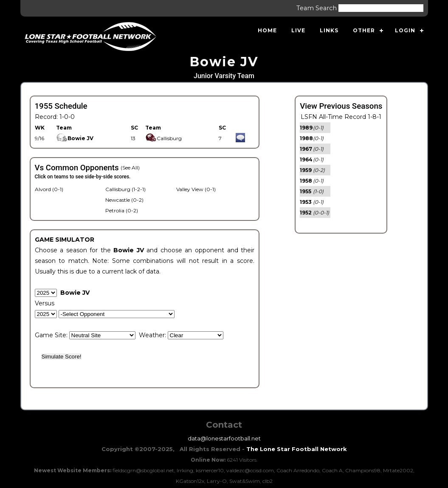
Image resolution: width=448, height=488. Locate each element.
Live (298, 30)
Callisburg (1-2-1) (125, 189)
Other (364, 30)
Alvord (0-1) (49, 189)
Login (405, 30)
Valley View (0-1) (196, 189)
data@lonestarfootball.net (224, 438)
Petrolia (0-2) (122, 210)
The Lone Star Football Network (297, 449)
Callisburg (163, 138)
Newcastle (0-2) (124, 200)
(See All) (130, 168)
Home (267, 30)
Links (329, 30)
